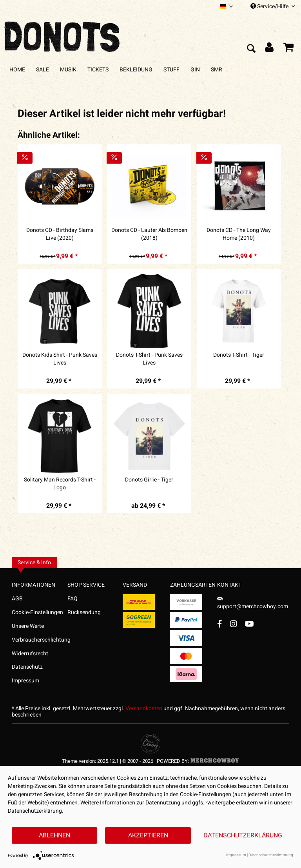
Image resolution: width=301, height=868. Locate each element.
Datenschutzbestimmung (271, 855)
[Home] (17, 70)
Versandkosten (144, 708)
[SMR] (217, 70)
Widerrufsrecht (30, 654)
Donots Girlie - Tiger (149, 480)
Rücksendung (84, 612)
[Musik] (68, 70)
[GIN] (195, 70)
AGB (17, 599)
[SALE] (43, 70)
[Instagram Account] (234, 624)
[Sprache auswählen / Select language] (227, 6)
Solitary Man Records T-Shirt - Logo (60, 484)
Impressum (25, 681)
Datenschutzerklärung (243, 835)
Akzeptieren (148, 835)
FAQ (73, 599)
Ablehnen (54, 835)
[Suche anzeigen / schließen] (251, 49)
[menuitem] (227, 6)
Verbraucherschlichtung (40, 640)
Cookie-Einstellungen (37, 612)
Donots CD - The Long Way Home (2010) (239, 234)
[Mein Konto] (270, 49)
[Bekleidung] (136, 70)
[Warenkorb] (288, 49)
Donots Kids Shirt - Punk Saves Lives (60, 359)
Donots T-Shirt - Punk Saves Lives (149, 359)
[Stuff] (171, 70)
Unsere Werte (28, 626)
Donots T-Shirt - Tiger (239, 355)
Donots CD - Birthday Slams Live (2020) (60, 234)
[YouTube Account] (249, 624)
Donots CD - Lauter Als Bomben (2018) (149, 234)
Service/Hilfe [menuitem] (273, 6)
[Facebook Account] (220, 624)
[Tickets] (98, 70)
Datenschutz (27, 667)
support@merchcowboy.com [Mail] (253, 604)
